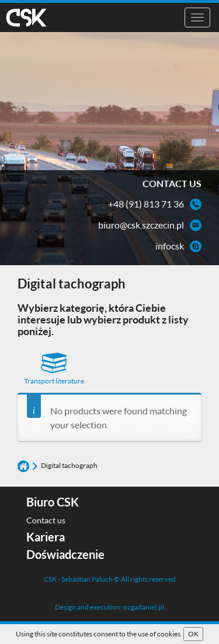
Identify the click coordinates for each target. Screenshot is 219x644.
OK (193, 634)
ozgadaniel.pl (144, 607)
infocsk (170, 246)
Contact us (46, 520)
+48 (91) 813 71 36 (146, 204)
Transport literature (54, 369)
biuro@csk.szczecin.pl (141, 225)
